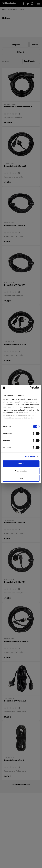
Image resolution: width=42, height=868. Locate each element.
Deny (21, 478)
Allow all (21, 464)
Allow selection (21, 471)
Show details (30, 456)
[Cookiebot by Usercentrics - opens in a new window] (30, 388)
